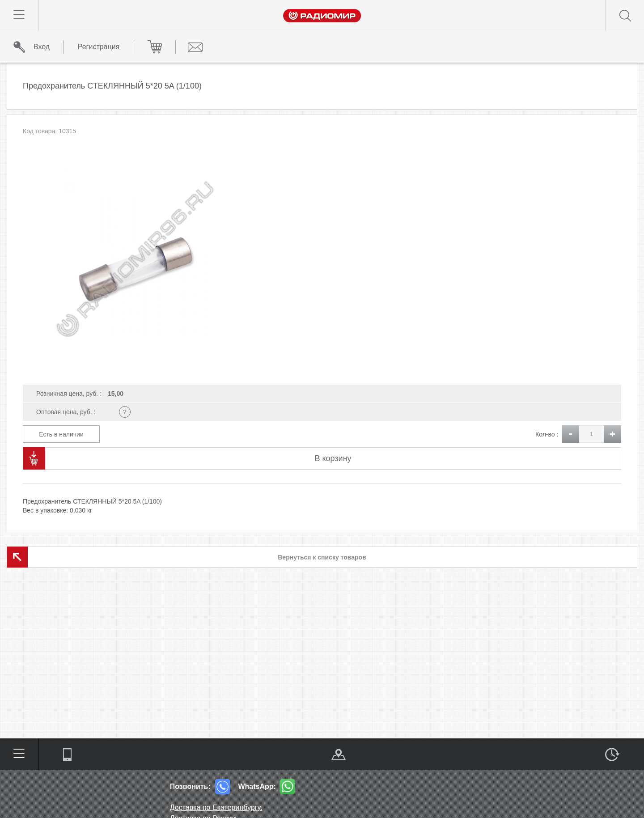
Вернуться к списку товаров (322, 557)
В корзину (333, 458)
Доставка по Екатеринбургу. (216, 807)
